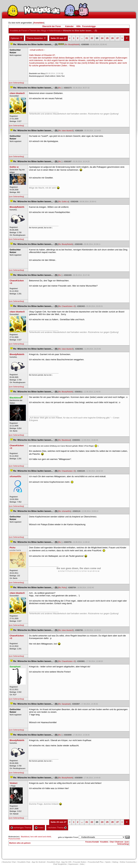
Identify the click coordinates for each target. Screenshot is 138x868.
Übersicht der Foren (52, 26)
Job (82, 864)
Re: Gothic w (64, 202)
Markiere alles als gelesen (20, 843)
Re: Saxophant (64, 704)
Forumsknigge (89, 26)
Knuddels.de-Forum (19, 31)
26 (112, 38)
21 (87, 38)
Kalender (69, 26)
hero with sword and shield (41, 837)
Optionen (17, 38)
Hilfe (78, 26)
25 (107, 38)
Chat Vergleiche (60, 864)
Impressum (73, 864)
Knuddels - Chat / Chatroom (112, 842)
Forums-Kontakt (92, 842)
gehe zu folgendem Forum (68, 837)
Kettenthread (55, 31)
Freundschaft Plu (96, 862)
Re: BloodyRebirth (72, 44)
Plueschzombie (14, 839)
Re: (60, 88)
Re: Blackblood (64, 440)
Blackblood (25, 837)
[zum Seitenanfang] (16, 83)
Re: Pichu (62, 588)
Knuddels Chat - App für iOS (59, 862)
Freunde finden (80, 862)
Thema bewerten (36, 38)
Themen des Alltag (38, 31)
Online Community (128, 862)
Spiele (108, 862)
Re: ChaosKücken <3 (67, 306)
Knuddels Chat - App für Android (31, 862)
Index (39, 828)
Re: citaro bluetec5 (66, 131)
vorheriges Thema (21, 828)
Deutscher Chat (9, 862)
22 (92, 38)
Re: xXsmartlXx (65, 511)
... (82, 38)
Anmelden (39, 23)
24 (102, 38)
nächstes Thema (57, 828)
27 (117, 38)
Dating (115, 862)
